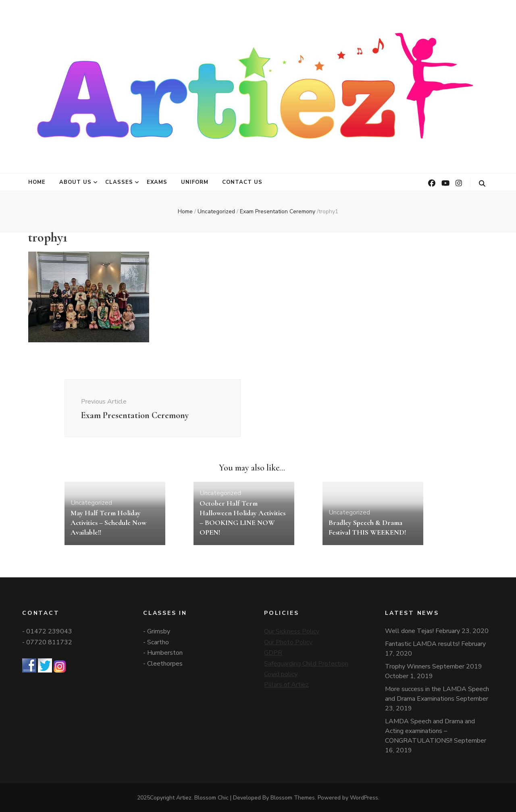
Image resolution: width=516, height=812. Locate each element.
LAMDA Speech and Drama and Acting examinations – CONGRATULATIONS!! (430, 731)
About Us (75, 182)
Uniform (195, 182)
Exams (157, 182)
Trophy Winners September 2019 (434, 666)
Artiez (184, 798)
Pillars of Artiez (286, 685)
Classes (119, 182)
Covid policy (281, 674)
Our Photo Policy (288, 642)
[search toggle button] (482, 184)
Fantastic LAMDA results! (422, 644)
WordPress (364, 798)
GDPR (273, 653)
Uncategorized (216, 211)
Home (37, 182)
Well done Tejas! (409, 631)
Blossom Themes (293, 798)
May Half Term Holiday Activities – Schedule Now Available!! (108, 523)
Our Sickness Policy (292, 631)
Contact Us (242, 182)
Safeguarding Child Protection (306, 664)
